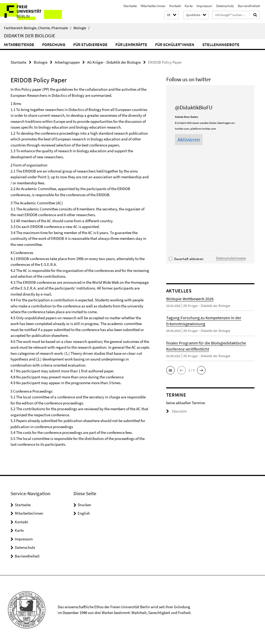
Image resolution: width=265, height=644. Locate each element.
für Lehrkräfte (131, 44)
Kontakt (175, 6)
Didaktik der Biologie (30, 36)
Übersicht (176, 411)
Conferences (23, 252)
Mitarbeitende (19, 44)
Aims (17, 103)
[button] (171, 15)
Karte (189, 6)
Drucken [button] (84, 504)
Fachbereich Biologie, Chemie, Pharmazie (38, 28)
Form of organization (30, 165)
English (84, 513)
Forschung (54, 44)
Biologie (82, 28)
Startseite (130, 6)
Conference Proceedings (33, 391)
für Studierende (90, 44)
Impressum (204, 6)
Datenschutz (225, 6)
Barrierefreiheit (249, 6)
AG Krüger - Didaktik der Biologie (114, 62)
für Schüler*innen (175, 44)
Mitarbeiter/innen (153, 6)
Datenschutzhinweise (231, 258)
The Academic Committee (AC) (38, 203)
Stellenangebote (221, 44)
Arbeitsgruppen (67, 62)
